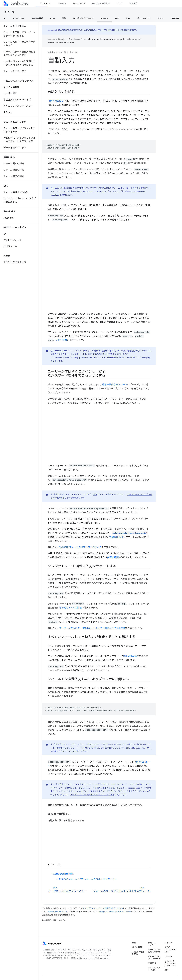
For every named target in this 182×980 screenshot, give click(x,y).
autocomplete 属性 (63, 874)
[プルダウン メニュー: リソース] (51, 3)
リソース (9, 12)
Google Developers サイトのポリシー (115, 912)
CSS (128, 18)
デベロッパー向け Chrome (154, 951)
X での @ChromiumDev (170, 949)
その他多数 (61, 340)
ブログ (120, 3)
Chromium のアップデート (154, 957)
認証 (95, 494)
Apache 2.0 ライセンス (58, 912)
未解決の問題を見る (138, 953)
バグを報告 (137, 947)
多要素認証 (113, 558)
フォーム (73, 52)
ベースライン (79, 3)
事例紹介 (133, 3)
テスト (161, 18)
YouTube (168, 956)
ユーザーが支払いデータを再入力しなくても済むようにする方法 (92, 628)
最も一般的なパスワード (115, 385)
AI (4, 18)
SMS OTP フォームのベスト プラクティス (80, 547)
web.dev (51, 52)
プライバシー (18, 18)
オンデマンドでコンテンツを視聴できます (117, 30)
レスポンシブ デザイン (83, 18)
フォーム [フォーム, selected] (104, 18)
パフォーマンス (144, 18)
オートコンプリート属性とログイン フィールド (91, 795)
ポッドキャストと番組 (154, 969)
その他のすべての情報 (70, 608)
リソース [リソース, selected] (43, 3)
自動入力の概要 (56, 101)
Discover (62, 3)
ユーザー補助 (37, 18)
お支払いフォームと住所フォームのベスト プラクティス (88, 879)
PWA (117, 18)
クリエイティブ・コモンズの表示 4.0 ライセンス (103, 908)
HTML (53, 18)
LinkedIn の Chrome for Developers (170, 963)
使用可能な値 (130, 656)
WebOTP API (116, 537)
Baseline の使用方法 (101, 3)
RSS (166, 970)
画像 (64, 18)
